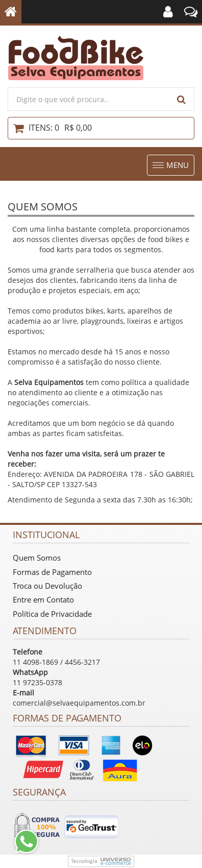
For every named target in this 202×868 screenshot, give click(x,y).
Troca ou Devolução (47, 586)
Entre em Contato (43, 599)
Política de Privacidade (52, 614)
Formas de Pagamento (52, 572)
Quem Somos (37, 558)
